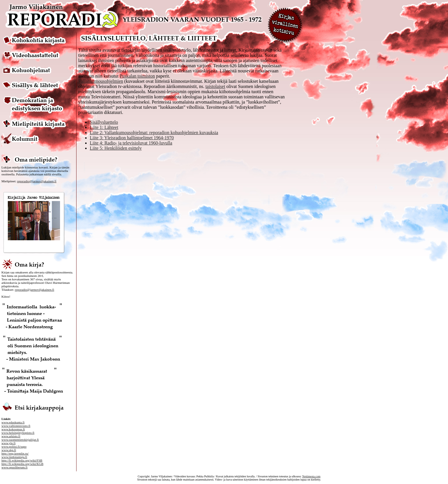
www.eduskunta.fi (13, 422)
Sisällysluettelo (104, 122)
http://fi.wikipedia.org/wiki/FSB (22, 460)
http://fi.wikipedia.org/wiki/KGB (22, 464)
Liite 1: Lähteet (104, 127)
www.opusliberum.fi (14, 467)
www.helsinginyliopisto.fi (18, 433)
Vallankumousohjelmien (101, 81)
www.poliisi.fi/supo (14, 447)
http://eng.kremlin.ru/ (15, 453)
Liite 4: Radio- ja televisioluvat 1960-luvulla (131, 143)
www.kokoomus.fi (13, 429)
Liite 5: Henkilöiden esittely (116, 148)
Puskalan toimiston (137, 76)
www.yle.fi (9, 443)
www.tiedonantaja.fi (14, 457)
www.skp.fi (9, 450)
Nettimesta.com (311, 476)
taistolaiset (215, 86)
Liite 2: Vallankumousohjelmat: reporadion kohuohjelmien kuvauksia (154, 133)
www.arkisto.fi (11, 436)
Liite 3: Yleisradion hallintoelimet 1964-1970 (132, 138)
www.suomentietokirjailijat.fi (20, 440)
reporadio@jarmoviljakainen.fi (37, 181)
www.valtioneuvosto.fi (16, 426)
